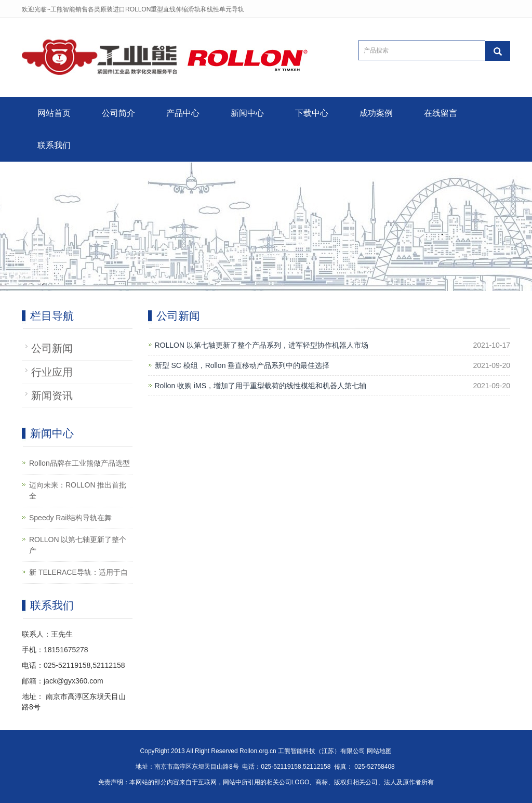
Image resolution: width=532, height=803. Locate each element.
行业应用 (52, 372)
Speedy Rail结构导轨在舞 (71, 518)
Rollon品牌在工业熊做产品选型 (79, 463)
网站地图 (379, 751)
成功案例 (376, 113)
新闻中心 (247, 113)
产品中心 (183, 113)
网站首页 (54, 113)
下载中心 (312, 113)
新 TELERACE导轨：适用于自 (78, 572)
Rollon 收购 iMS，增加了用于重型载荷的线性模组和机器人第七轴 (261, 386)
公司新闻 (52, 348)
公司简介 (118, 113)
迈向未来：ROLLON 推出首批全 (78, 490)
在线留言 (441, 113)
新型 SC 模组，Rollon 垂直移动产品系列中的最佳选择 (242, 365)
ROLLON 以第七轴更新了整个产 (78, 545)
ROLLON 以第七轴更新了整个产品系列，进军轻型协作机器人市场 (262, 345)
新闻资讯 (52, 396)
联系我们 (54, 145)
